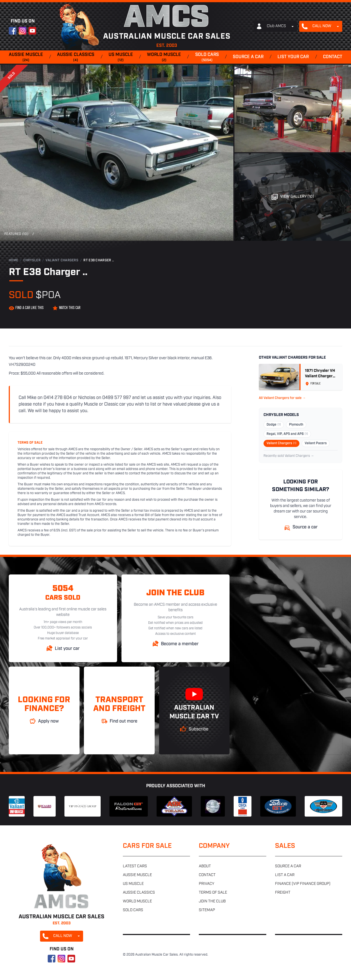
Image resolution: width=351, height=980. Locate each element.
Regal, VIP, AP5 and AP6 (287, 434)
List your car (293, 57)
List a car (285, 875)
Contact (333, 57)
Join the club (212, 901)
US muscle (121, 58)
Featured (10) (16, 234)
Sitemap (207, 910)
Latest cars (135, 866)
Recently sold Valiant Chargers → (289, 456)
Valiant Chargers (62, 260)
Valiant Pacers (316, 443)
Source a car (248, 57)
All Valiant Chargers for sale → (282, 398)
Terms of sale (213, 893)
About (205, 866)
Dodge (274, 425)
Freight (283, 893)
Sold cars (207, 58)
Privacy (206, 884)
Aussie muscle (26, 58)
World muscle (164, 58)
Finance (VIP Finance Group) (303, 884)
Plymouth (296, 425)
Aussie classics (76, 58)
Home (13, 260)
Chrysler (32, 260)
